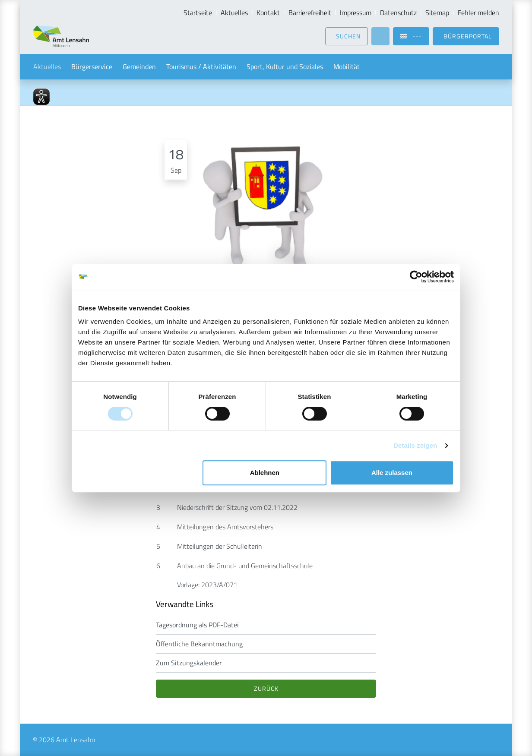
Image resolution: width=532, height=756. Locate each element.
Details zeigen (415, 445)
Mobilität (347, 66)
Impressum (356, 13)
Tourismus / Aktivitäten (201, 66)
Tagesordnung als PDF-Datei (197, 625)
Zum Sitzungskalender (189, 663)
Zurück (266, 688)
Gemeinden (139, 66)
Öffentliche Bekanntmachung (199, 644)
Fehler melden (478, 13)
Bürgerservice (92, 66)
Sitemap (437, 13)
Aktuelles (234, 13)
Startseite (198, 13)
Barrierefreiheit (310, 13)
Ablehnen (265, 473)
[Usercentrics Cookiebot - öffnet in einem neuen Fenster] (416, 277)
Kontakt (268, 13)
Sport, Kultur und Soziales (285, 66)
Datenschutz (398, 13)
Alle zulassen (392, 473)
